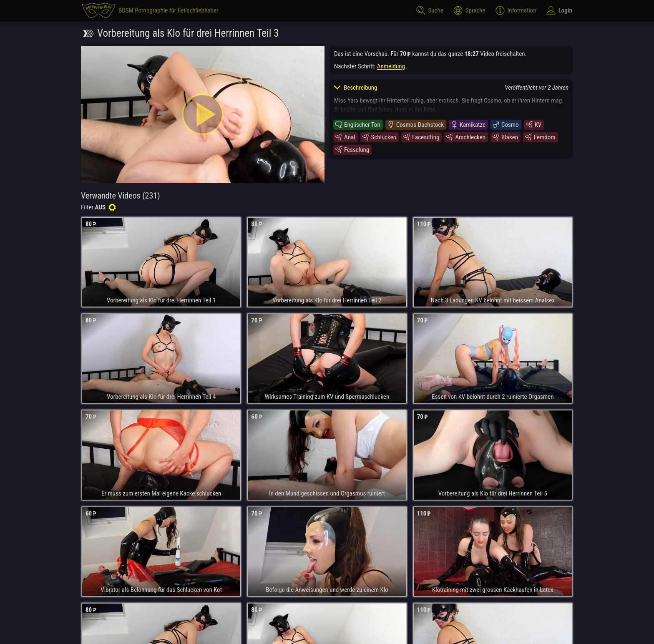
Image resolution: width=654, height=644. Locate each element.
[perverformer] (150, 10)
